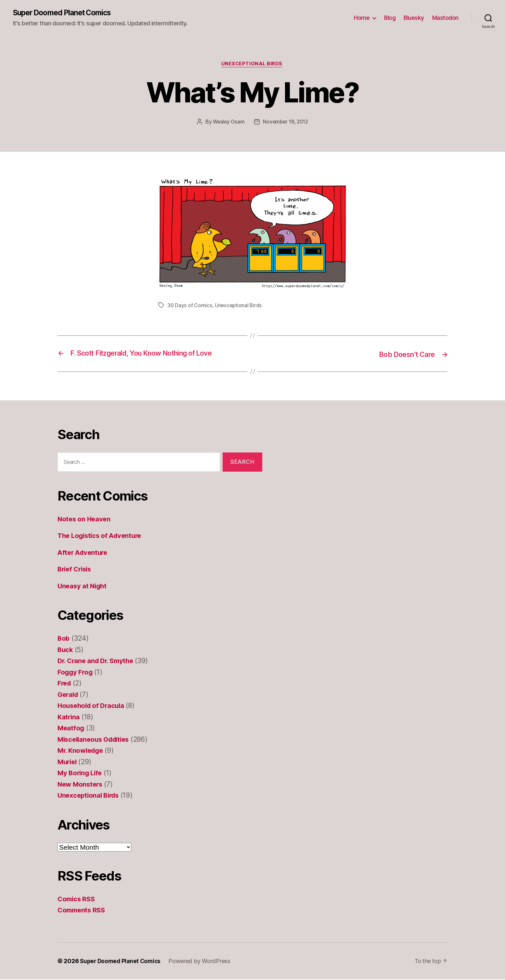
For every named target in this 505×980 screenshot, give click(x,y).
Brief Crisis (76, 570)
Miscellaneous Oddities (96, 740)
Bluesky (414, 18)
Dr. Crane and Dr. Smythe (98, 661)
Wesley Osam (228, 123)
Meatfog (71, 729)
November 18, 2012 (286, 123)
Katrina (69, 718)
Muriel (68, 762)
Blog (390, 18)
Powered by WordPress (203, 962)
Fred (65, 684)
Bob (64, 639)
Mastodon (445, 18)
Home (362, 18)
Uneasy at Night (83, 587)
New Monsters (81, 785)
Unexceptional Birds (252, 65)
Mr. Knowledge (82, 751)
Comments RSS (83, 911)
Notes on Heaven (85, 520)
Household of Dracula (93, 706)
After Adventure (84, 553)
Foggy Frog (76, 673)
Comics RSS (77, 900)
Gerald (69, 695)
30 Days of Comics (190, 307)
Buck (66, 650)
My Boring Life (81, 773)
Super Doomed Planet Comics (66, 13)
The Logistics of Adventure (102, 536)
